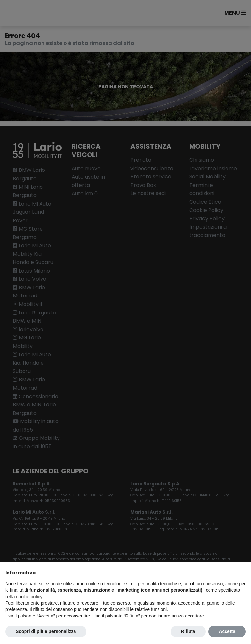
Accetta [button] (227, 631)
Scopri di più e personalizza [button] (46, 631)
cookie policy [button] (29, 597)
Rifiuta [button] (188, 631)
